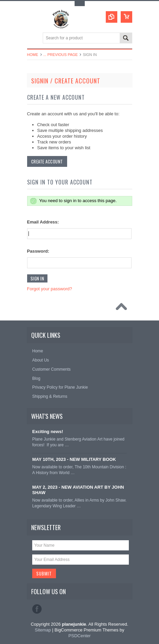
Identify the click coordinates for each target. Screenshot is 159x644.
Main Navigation (33, 38)
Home (33, 55)
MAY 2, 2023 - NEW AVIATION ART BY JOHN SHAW (78, 490)
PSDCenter (80, 636)
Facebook (37, 609)
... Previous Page (61, 55)
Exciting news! (48, 432)
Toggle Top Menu (80, 4)
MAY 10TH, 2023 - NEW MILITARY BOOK (74, 459)
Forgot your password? (50, 289)
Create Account (47, 161)
